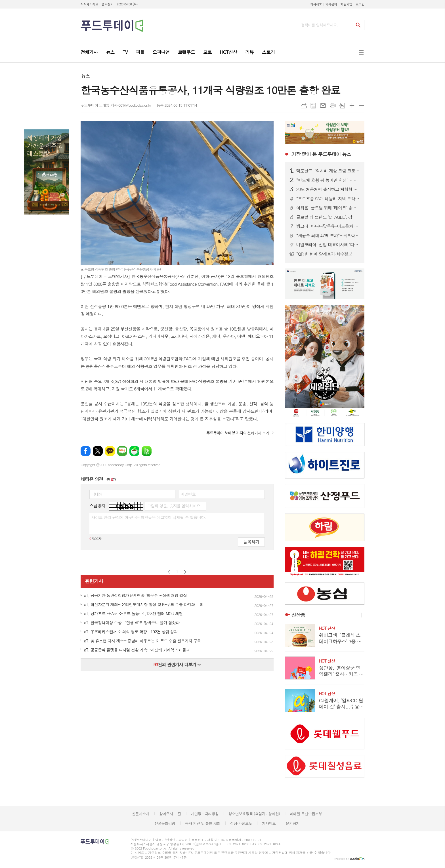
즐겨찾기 (107, 4)
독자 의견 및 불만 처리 (203, 823)
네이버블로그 (122, 451)
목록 (313, 106)
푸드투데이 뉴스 (321, 154)
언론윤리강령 (165, 823)
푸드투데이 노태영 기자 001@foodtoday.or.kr (116, 105)
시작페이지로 (89, 4)
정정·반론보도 (241, 823)
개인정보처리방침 (205, 814)
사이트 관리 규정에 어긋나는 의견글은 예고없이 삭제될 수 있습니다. (149, 517)
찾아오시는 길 (170, 814)
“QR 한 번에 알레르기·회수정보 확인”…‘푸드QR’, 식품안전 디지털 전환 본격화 (328, 254)
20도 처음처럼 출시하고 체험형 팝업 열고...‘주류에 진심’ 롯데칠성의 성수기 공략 (328, 189)
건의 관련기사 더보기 (177, 664)
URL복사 (304, 106)
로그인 (360, 4)
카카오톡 (110, 451)
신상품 (298, 615)
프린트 (333, 106)
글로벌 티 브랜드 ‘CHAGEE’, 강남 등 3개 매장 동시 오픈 (328, 217)
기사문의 (331, 4)
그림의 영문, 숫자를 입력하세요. (174, 506)
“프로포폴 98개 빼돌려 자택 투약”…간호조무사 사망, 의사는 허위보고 (328, 199)
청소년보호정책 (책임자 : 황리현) (254, 814)
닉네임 (97, 494)
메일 (323, 106)
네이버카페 (134, 451)
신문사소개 (141, 814)
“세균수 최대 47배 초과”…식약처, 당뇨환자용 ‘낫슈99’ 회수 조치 (328, 236)
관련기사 (94, 581)
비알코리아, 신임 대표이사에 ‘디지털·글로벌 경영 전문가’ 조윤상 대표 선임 (328, 245)
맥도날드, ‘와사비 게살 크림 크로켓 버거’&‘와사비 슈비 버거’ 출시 (328, 171)
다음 (185, 572)
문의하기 (292, 823)
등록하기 (251, 542)
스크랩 (342, 106)
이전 (169, 572)
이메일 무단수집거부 (306, 814)
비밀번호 (188, 494)
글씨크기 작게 (362, 106)
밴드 (147, 451)
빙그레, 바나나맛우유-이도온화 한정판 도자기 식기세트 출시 (328, 226)
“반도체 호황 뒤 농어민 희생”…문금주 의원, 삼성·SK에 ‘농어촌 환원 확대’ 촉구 (328, 180)
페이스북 (86, 451)
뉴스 (85, 76)
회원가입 (346, 4)
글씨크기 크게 (352, 106)
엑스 (98, 451)
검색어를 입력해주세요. (320, 25)
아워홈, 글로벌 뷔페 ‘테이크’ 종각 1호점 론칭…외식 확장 (328, 208)
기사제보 (316, 4)
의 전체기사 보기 (238, 433)
